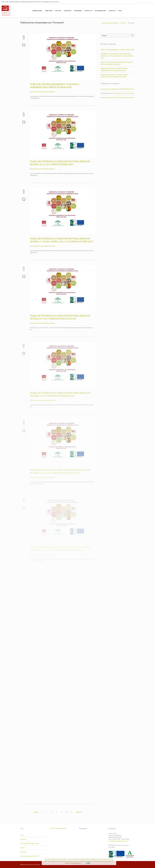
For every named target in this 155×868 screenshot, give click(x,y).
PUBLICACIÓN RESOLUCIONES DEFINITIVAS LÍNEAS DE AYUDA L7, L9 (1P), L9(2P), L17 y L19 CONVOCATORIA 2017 (62, 240)
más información (77, 863)
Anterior (36, 812)
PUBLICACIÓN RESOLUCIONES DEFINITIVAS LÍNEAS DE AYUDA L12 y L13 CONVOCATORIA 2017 (60, 163)
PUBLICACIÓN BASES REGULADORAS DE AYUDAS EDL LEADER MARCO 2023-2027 (117, 63)
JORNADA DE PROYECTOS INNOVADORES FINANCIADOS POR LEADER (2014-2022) (114, 76)
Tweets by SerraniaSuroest (58, 828)
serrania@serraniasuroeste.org (118, 841)
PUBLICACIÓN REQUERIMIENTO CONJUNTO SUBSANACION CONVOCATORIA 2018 (55, 86)
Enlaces (23, 848)
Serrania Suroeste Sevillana (40, 92)
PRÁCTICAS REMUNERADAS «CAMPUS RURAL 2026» (117, 50)
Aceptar (88, 863)
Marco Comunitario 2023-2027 (30, 856)
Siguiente (79, 812)
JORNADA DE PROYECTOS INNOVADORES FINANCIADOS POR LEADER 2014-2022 (114, 69)
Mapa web (23, 852)
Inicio (22, 835)
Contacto (23, 839)
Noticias (53, 92)
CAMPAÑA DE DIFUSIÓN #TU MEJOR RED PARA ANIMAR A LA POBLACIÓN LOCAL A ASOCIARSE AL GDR (117, 56)
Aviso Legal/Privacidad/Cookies (30, 843)
